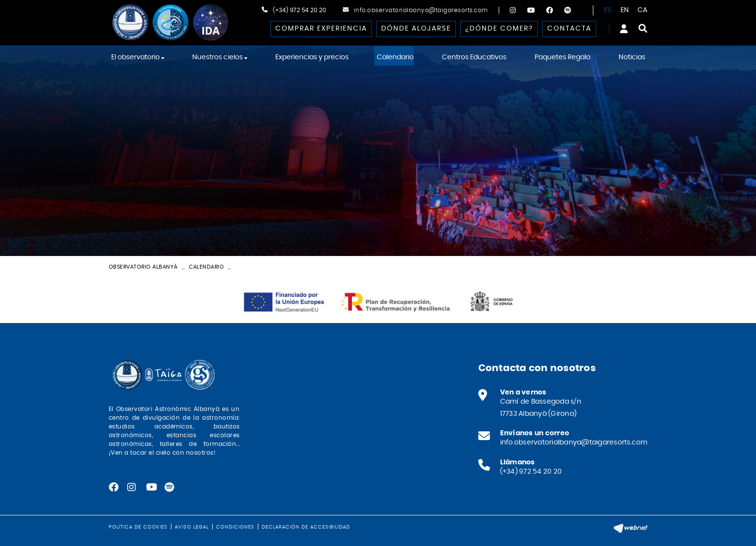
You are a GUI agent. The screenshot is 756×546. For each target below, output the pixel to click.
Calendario (206, 267)
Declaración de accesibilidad (306, 527)
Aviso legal (192, 527)
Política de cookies (138, 527)
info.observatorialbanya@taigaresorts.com (421, 10)
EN (625, 10)
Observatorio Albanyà (143, 267)
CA (643, 10)
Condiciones (235, 527)
